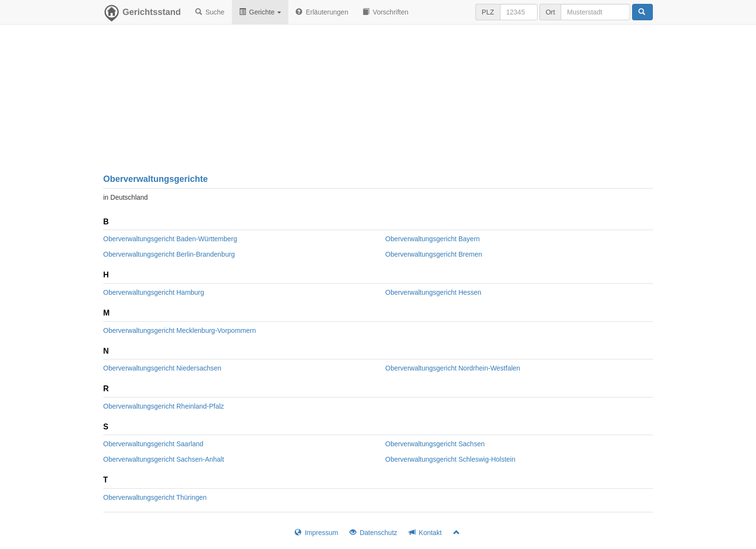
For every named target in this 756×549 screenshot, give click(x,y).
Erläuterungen (322, 12)
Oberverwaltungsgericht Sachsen (435, 444)
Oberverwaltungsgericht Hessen (433, 292)
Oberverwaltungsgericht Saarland (153, 444)
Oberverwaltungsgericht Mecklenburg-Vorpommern (180, 330)
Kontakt (425, 533)
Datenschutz (373, 533)
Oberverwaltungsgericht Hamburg (154, 292)
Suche (210, 12)
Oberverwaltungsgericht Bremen (434, 254)
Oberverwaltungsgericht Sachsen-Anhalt (164, 459)
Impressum (316, 533)
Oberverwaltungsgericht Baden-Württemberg (170, 239)
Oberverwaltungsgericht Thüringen (155, 497)
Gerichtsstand (142, 14)
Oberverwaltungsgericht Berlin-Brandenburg (169, 254)
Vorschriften (385, 12)
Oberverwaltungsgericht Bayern (432, 239)
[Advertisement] (378, 101)
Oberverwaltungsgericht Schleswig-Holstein (450, 459)
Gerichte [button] (260, 12)
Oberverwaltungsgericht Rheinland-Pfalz (164, 406)
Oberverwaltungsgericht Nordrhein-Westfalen (453, 368)
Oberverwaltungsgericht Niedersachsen (162, 368)
